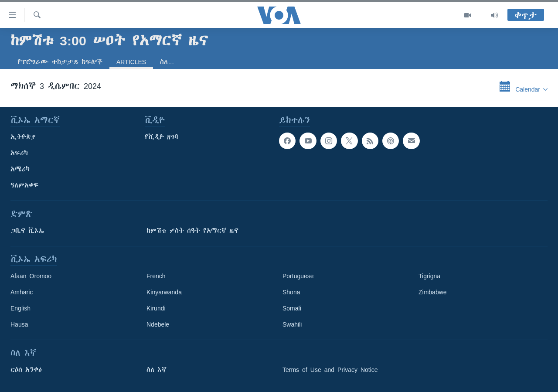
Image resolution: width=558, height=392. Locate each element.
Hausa (19, 324)
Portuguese (298, 276)
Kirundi (156, 308)
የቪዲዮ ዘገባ (162, 137)
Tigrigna (429, 276)
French (156, 276)
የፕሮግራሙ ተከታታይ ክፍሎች (60, 62)
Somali (292, 308)
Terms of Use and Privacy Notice (330, 370)
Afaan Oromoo (31, 276)
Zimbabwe (433, 292)
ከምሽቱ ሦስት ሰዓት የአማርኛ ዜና (192, 231)
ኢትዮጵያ (23, 137)
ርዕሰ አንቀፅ (26, 370)
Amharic (22, 292)
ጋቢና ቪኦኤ (27, 231)
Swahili (292, 324)
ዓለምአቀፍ (25, 185)
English (20, 308)
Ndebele (158, 324)
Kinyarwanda (164, 292)
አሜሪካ (20, 169)
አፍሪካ (19, 153)
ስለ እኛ (157, 370)
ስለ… (167, 62)
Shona (291, 292)
